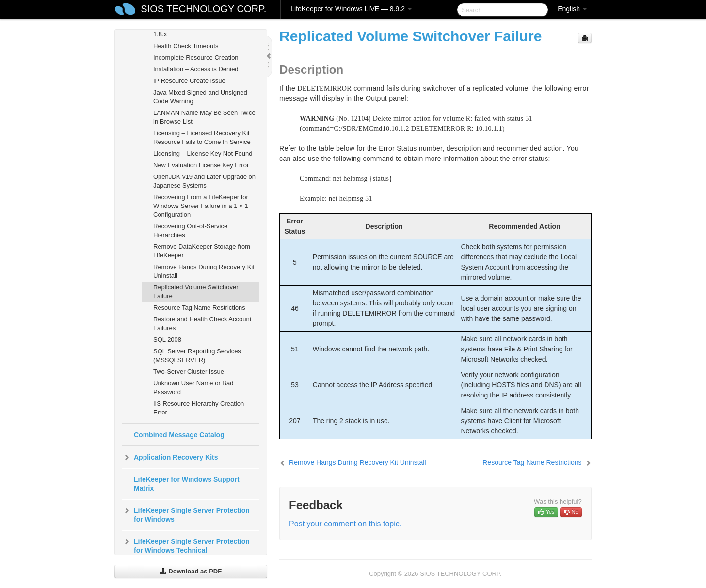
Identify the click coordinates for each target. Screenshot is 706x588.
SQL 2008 (167, 340)
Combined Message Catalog (179, 435)
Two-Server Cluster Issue (189, 372)
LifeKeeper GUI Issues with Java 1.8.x (199, 30)
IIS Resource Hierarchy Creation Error (199, 408)
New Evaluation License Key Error (201, 165)
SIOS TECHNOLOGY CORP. (203, 9)
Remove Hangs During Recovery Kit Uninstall (204, 271)
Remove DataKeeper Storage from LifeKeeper (202, 251)
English (572, 9)
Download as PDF (191, 571)
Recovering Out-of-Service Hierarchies (190, 230)
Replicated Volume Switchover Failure (196, 292)
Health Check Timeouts (186, 46)
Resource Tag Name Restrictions (199, 308)
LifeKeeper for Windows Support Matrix (187, 484)
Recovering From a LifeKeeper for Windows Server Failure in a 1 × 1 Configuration (201, 206)
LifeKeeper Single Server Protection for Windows (186, 514)
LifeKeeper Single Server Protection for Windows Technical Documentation (186, 549)
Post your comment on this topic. (345, 524)
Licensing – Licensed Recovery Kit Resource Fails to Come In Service (202, 137)
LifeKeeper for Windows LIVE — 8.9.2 (351, 9)
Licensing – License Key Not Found (203, 153)
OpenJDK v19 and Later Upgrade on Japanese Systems (204, 181)
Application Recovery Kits (170, 457)
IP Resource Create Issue (189, 81)
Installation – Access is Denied (196, 69)
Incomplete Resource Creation (196, 57)
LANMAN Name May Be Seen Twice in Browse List (204, 117)
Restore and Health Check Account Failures (202, 324)
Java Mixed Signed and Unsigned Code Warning (200, 97)
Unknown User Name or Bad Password (193, 388)
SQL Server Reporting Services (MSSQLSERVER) (197, 356)
